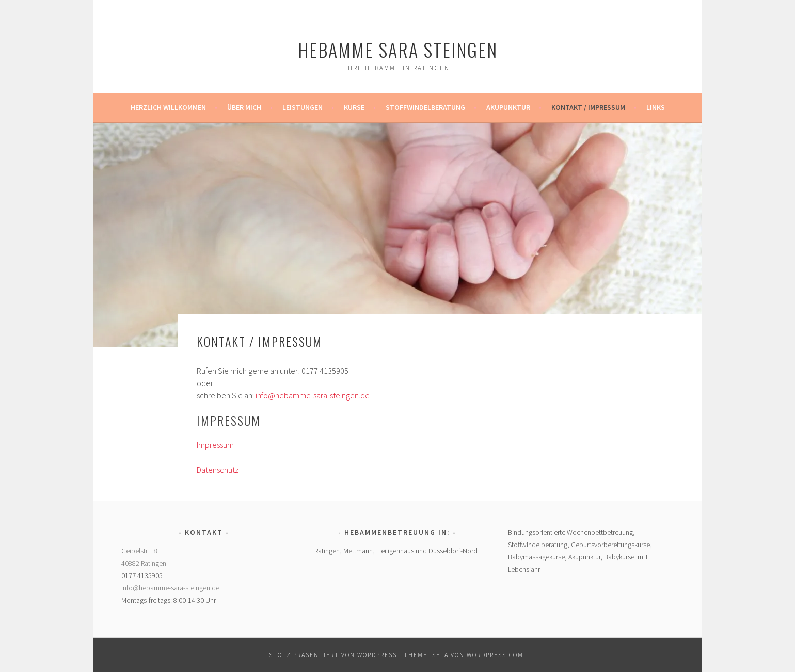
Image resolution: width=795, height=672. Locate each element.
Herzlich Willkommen (168, 107)
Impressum (215, 445)
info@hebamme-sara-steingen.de (313, 395)
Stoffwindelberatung (425, 107)
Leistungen (303, 107)
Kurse (354, 107)
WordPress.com (495, 655)
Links (656, 107)
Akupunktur (508, 107)
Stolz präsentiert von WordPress (333, 655)
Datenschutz (218, 470)
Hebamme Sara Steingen (398, 49)
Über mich (244, 107)
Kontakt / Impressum (588, 107)
